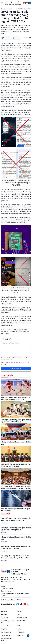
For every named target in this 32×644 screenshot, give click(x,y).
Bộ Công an (12, 332)
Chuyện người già (6, 632)
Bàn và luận (5, 618)
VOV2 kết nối (20, 632)
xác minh (4, 332)
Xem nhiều (4, 614)
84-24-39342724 (8, 591)
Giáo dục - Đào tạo (7, 9)
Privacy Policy (26, 358)
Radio (6, 3)
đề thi (7, 333)
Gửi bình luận (16, 368)
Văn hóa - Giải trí (6, 626)
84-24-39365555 (8, 589)
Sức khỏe (19, 629)
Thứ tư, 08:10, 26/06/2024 (23, 9)
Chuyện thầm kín (6, 635)
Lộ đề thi (10, 330)
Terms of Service (7, 359)
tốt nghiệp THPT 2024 (21, 330)
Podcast (12, 3)
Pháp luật (4, 629)
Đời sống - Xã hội (22, 618)
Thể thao (19, 626)
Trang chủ (4, 611)
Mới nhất (19, 611)
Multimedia (18, 3)
